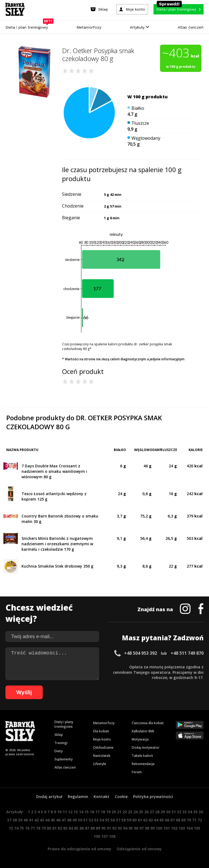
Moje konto (102, 739)
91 (109, 828)
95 (131, 828)
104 (189, 828)
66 (167, 820)
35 (195, 812)
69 (183, 820)
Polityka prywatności (153, 797)
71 (194, 820)
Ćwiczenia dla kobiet (148, 723)
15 (87, 812)
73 (11, 828)
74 (16, 828)
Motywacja (140, 739)
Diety (59, 751)
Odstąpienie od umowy (139, 849)
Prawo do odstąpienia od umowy (79, 849)
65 (162, 820)
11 (65, 812)
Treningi (61, 743)
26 (146, 812)
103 (182, 828)
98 (147, 828)
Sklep (59, 735)
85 (76, 828)
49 (75, 820)
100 (159, 828)
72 (200, 820)
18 (103, 812)
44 (47, 820)
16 (92, 812)
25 (141, 812)
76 (27, 828)
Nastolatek (102, 756)
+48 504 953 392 (141, 653)
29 (163, 812)
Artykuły (139, 27)
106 (97, 836)
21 (119, 812)
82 (60, 828)
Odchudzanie (103, 747)
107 (104, 836)
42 (36, 820)
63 (151, 820)
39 (20, 820)
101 (167, 828)
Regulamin (78, 797)
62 (145, 820)
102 (174, 828)
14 (81, 812)
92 (114, 828)
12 (70, 812)
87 (87, 828)
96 (136, 828)
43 (42, 820)
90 (103, 828)
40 (26, 820)
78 (38, 828)
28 (157, 812)
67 (173, 820)
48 (69, 820)
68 (178, 820)
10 (59, 812)
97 (142, 828)
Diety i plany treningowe (64, 724)
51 (85, 820)
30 (168, 812)
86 (82, 828)
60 (134, 820)
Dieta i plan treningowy (28, 26)
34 (190, 812)
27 (152, 812)
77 (33, 828)
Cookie (121, 797)
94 (125, 828)
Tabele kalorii (142, 756)
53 (96, 820)
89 (98, 828)
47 (64, 820)
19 (108, 812)
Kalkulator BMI (143, 731)
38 (15, 820)
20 (114, 812)
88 (93, 828)
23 (130, 812)
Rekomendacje (143, 764)
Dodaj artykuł (49, 797)
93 (120, 828)
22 (125, 812)
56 (113, 820)
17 (97, 812)
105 (197, 828)
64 (156, 820)
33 (185, 812)
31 (174, 812)
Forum (137, 772)
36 (201, 812)
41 (31, 820)
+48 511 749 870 (187, 653)
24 (136, 812)
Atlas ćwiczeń (191, 27)
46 (58, 820)
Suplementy (64, 759)
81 (54, 828)
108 (112, 836)
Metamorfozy (89, 27)
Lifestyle (100, 764)
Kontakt (102, 797)
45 (53, 820)
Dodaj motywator (146, 747)
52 (91, 820)
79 (44, 828)
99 (152, 828)
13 (76, 812)
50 (80, 820)
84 (71, 828)
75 (22, 828)
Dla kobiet (101, 731)
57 (118, 820)
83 (65, 828)
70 (189, 820)
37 (9, 820)
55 (107, 820)
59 (129, 820)
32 (179, 812)
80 (49, 828)
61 (140, 820)
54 (102, 820)
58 (124, 820)
